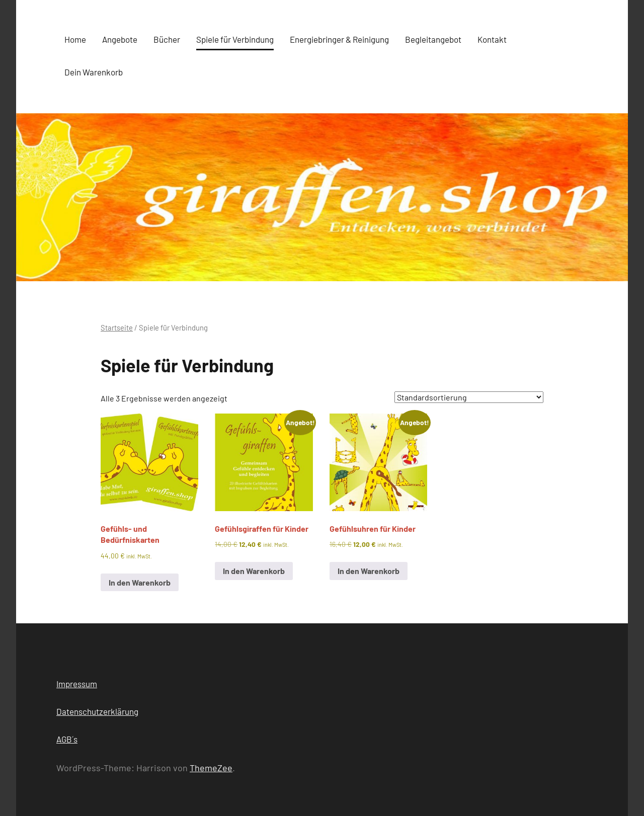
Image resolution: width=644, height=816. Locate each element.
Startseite (117, 328)
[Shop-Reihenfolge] (469, 397)
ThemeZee (211, 768)
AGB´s (67, 739)
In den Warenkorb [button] (140, 582)
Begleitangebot (433, 39)
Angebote (120, 39)
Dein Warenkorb (94, 72)
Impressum (77, 684)
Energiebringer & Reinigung (339, 39)
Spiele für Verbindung (235, 39)
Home (75, 39)
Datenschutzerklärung (97, 711)
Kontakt (492, 39)
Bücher (167, 39)
